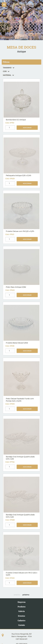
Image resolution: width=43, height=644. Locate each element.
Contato (22, 625)
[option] (21, 20)
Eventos (21, 616)
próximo (26, 595)
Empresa (22, 602)
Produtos (22, 607)
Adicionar (27, 128)
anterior (17, 595)
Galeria (21, 611)
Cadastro (21, 620)
